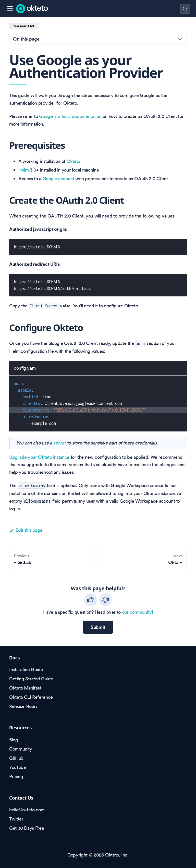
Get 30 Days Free (27, 828)
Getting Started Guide (31, 679)
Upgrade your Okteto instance (39, 457)
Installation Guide (26, 670)
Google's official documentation (70, 116)
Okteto (73, 161)
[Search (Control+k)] (185, 9)
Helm (24, 170)
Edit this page (26, 530)
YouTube (17, 767)
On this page (26, 39)
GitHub (16, 758)
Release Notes (23, 706)
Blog (14, 740)
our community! (138, 612)
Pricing (16, 776)
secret (59, 443)
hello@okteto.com (27, 810)
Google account (58, 179)
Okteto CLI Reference (31, 697)
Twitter (16, 819)
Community (21, 749)
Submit (98, 627)
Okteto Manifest (25, 688)
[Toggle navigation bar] (10, 9)
